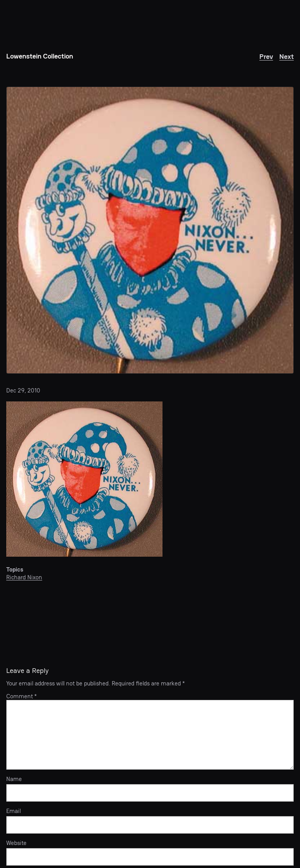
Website (16, 843)
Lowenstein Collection (40, 56)
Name (14, 779)
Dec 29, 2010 (23, 390)
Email (13, 811)
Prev (266, 56)
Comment (21, 696)
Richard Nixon (24, 577)
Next (287, 56)
